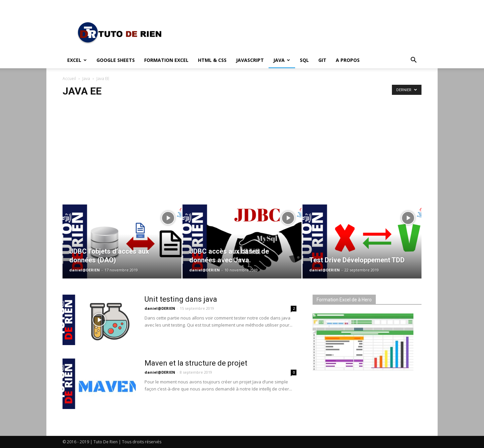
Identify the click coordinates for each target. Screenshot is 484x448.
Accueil (69, 79)
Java (282, 60)
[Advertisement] (242, 148)
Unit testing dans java (181, 299)
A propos (348, 60)
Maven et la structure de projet (196, 363)
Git (322, 60)
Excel (77, 60)
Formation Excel (166, 60)
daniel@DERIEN (85, 270)
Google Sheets (116, 60)
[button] (413, 61)
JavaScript (250, 60)
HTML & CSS (212, 60)
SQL (304, 60)
